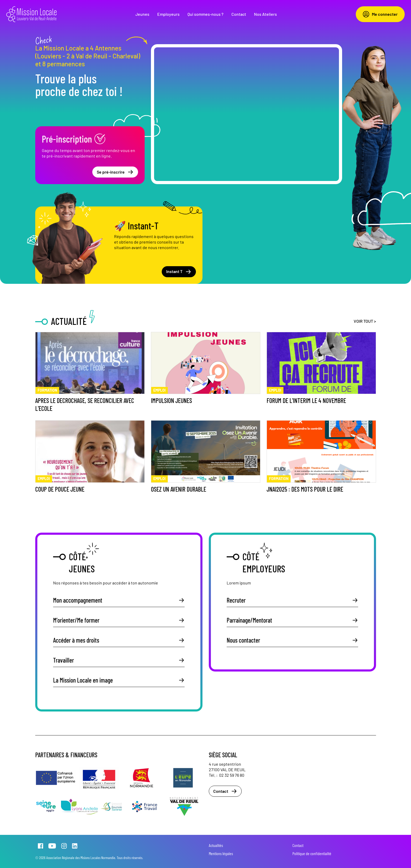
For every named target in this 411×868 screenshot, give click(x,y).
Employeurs (168, 14)
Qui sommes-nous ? (206, 14)
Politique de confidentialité (312, 853)
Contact (239, 14)
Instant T (179, 272)
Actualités (216, 845)
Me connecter (380, 14)
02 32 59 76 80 (232, 775)
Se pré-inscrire (115, 172)
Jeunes (142, 14)
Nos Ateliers (265, 14)
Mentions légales (221, 853)
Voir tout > (365, 321)
